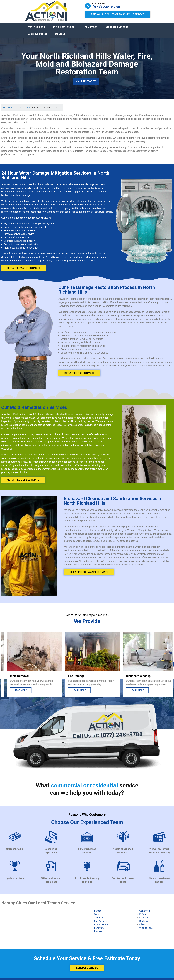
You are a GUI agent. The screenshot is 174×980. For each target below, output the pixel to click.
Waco (97, 917)
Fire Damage (90, 29)
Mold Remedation (64, 29)
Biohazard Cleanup (117, 29)
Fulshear (99, 934)
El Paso (143, 917)
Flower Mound (102, 927)
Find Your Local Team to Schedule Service (118, 14)
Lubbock (144, 920)
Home (8, 110)
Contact (60, 37)
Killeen (143, 927)
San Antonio (101, 924)
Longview (99, 930)
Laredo (98, 913)
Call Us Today (86, 84)
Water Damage (36, 29)
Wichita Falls (146, 930)
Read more (73, 693)
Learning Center (37, 37)
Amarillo (98, 920)
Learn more (132, 693)
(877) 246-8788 (106, 7)
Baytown (144, 924)
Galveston (145, 913)
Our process (17, 693)
